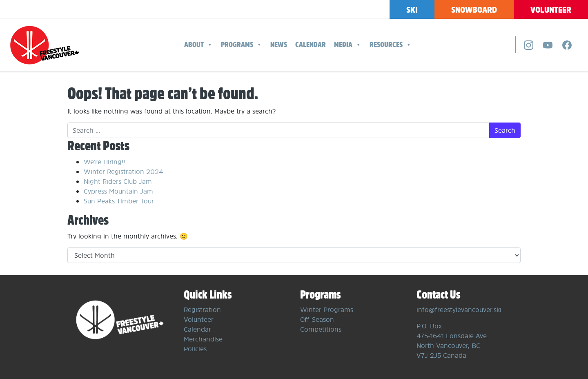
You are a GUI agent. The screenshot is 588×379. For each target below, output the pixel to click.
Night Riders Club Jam (118, 181)
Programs (242, 45)
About (198, 45)
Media (348, 45)
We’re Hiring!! (105, 162)
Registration (202, 310)
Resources (391, 45)
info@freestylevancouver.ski (459, 310)
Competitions (321, 329)
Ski (412, 10)
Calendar (311, 45)
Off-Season (317, 319)
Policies (195, 349)
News (279, 45)
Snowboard (474, 10)
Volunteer (551, 10)
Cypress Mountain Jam (118, 191)
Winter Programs (327, 310)
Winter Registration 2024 (123, 172)
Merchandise (203, 339)
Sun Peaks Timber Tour (119, 201)
